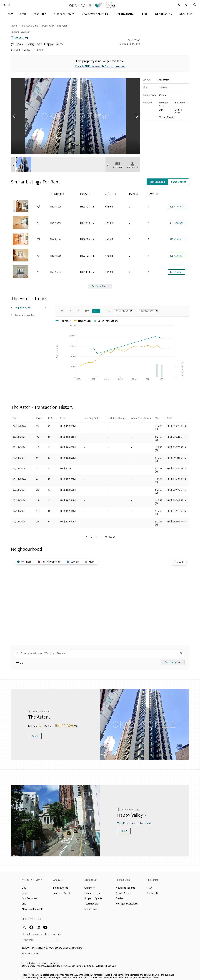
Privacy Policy (28, 961)
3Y (70, 309)
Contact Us (153, 891)
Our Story (90, 886)
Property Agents (93, 896)
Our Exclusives (30, 896)
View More (100, 284)
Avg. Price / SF (23, 306)
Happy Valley (48, 26)
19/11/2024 (19, 456)
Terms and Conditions (47, 961)
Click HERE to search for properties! (100, 65)
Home (14, 26)
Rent (24, 891)
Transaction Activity (26, 313)
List (24, 902)
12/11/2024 (19, 488)
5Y (78, 309)
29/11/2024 (19, 435)
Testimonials (91, 902)
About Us (91, 878)
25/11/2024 (19, 445)
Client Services (32, 878)
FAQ (149, 886)
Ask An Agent (123, 891)
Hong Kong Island (29, 26)
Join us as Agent (62, 891)
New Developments (32, 907)
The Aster (62, 26)
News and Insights (125, 886)
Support (153, 878)
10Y (87, 309)
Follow (35, 734)
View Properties (126, 821)
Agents (58, 878)
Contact (177, 205)
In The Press (91, 907)
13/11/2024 (19, 467)
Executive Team (93, 891)
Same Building (157, 180)
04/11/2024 (19, 520)
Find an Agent (60, 886)
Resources (123, 878)
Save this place (173, 660)
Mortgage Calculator (127, 902)
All (96, 309)
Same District (179, 180)
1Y (62, 309)
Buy (24, 886)
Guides (119, 896)
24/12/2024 (19, 424)
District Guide (145, 821)
